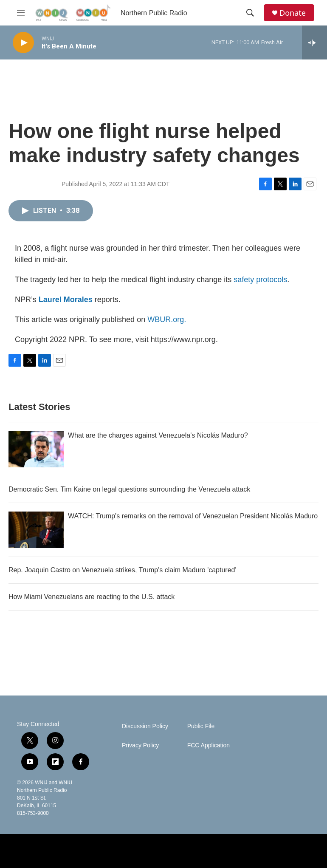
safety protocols (260, 280)
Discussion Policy (145, 726)
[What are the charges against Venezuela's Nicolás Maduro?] (36, 449)
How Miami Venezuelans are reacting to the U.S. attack (92, 597)
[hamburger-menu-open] (21, 13)
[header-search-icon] (250, 13)
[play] (23, 43)
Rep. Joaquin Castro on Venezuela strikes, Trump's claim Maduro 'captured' (123, 570)
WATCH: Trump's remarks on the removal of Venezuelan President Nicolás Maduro (193, 516)
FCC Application (209, 745)
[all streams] (314, 42)
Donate (293, 13)
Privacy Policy (140, 745)
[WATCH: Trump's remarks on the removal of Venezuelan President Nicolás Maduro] (36, 530)
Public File (201, 726)
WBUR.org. (167, 319)
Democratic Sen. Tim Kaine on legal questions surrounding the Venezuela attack (129, 489)
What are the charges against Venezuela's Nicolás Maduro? (158, 435)
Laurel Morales (66, 300)
